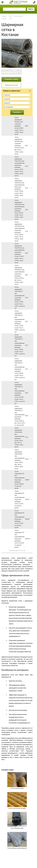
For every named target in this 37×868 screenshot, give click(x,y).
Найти (31, 9)
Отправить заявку (11, 79)
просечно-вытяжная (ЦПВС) (12, 73)
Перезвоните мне (11, 85)
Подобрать (17, 112)
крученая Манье (8, 70)
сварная (18, 70)
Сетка (10, 19)
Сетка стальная (18, 16)
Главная (4, 16)
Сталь (10, 16)
